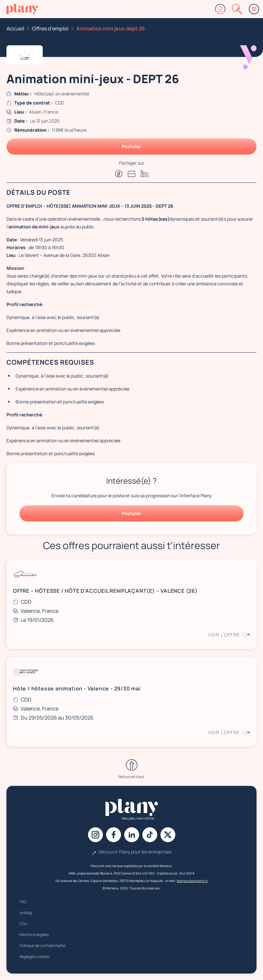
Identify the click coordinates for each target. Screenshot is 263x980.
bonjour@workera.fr (192, 881)
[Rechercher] (237, 9)
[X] (168, 835)
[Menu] (254, 9)
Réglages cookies (34, 957)
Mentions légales (34, 935)
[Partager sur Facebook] (119, 174)
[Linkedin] (132, 835)
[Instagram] (95, 835)
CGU (23, 924)
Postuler (131, 146)
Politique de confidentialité (42, 946)
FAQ (23, 902)
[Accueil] (22, 9)
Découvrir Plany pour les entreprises (132, 852)
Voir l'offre (229, 635)
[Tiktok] (150, 835)
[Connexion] (220, 9)
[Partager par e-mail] (132, 174)
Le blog (26, 913)
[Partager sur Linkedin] (145, 174)
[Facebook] (114, 835)
